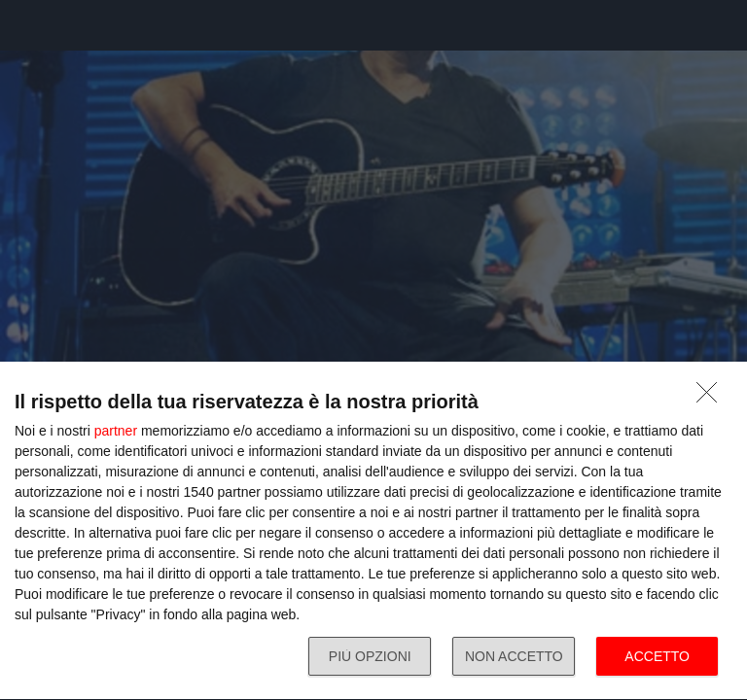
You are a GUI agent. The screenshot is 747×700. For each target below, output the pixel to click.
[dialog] (373, 531)
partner (116, 431)
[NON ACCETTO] (712, 398)
